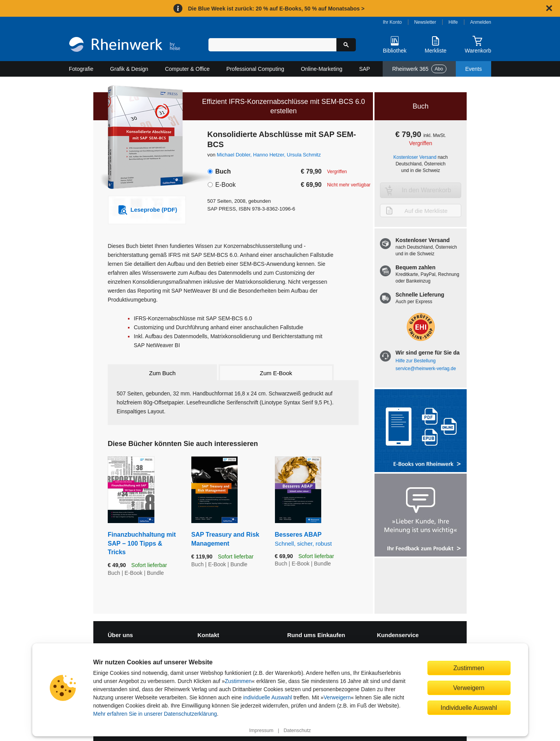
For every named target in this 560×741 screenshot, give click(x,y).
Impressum (261, 730)
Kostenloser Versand (415, 157)
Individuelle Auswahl (469, 708)
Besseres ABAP (317, 539)
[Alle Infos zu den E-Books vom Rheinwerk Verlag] (421, 431)
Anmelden (481, 22)
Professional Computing (255, 69)
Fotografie (81, 69)
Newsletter (425, 22)
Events (473, 69)
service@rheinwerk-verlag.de (426, 369)
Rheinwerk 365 (419, 69)
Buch (223, 171)
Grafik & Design (129, 69)
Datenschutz (297, 730)
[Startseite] (125, 45)
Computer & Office (187, 69)
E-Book (225, 185)
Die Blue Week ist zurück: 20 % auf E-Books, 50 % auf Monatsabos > (276, 9)
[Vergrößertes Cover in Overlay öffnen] (143, 138)
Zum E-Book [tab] (276, 373)
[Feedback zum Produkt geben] (421, 516)
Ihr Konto (393, 22)
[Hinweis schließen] (549, 8)
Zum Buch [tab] (162, 373)
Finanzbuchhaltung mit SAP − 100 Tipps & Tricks (142, 543)
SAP (364, 69)
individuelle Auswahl (267, 697)
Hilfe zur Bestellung (416, 361)
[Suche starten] (346, 45)
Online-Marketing (322, 69)
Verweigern (337, 697)
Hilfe (453, 22)
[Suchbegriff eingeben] (272, 45)
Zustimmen (238, 681)
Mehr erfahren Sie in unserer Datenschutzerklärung (155, 714)
